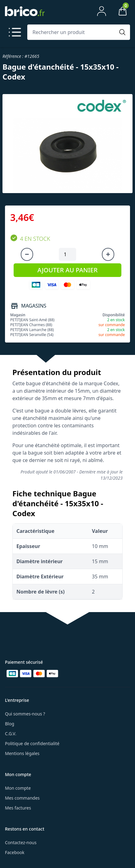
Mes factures (18, 808)
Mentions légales (22, 753)
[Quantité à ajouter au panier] (67, 254)
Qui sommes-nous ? (25, 714)
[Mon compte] (102, 11)
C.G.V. (11, 734)
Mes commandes (22, 798)
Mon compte (18, 788)
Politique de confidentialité (32, 743)
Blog (10, 724)
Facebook (15, 852)
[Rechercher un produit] (72, 32)
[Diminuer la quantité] (27, 254)
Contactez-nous (21, 842)
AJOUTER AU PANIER (67, 270)
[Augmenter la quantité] (108, 254)
